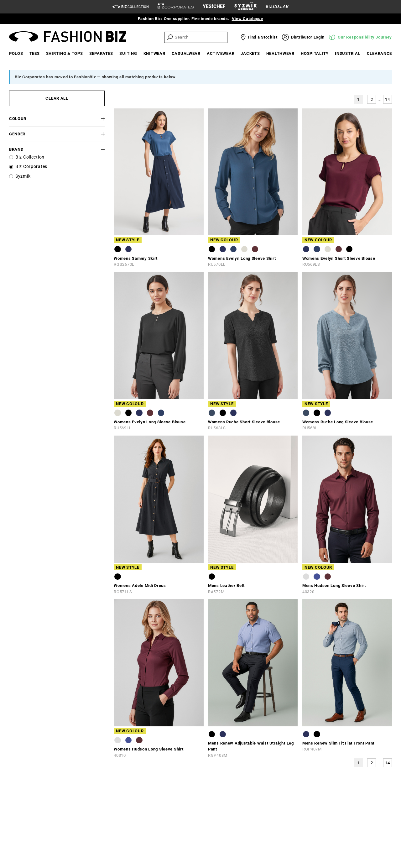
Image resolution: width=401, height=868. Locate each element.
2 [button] (372, 99)
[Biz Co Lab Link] (277, 7)
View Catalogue (247, 19)
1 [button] (358, 99)
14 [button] (387, 99)
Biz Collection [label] (30, 157)
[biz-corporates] (176, 7)
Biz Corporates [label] (31, 167)
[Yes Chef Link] (214, 7)
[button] (97, 119)
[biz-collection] (130, 7)
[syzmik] (246, 7)
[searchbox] (200, 37)
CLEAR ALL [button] (57, 98)
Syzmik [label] (23, 176)
